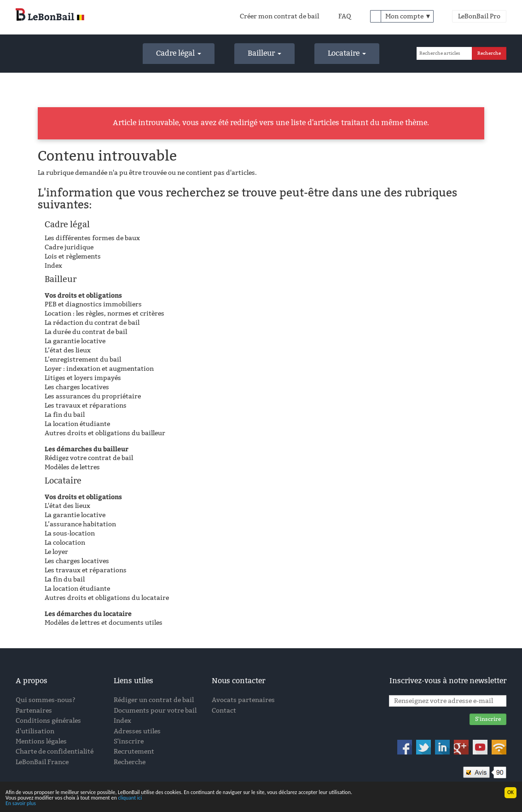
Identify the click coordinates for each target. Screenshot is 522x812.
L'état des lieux (67, 506)
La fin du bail (65, 415)
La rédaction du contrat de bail (92, 323)
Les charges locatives (77, 387)
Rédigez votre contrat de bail (89, 458)
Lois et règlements (73, 256)
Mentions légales (41, 741)
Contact (224, 711)
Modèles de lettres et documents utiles (104, 623)
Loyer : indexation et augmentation (99, 369)
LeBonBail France (42, 762)
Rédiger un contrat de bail (154, 700)
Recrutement (134, 752)
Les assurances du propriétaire (93, 396)
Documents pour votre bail (155, 711)
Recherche (130, 762)
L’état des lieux (68, 350)
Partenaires (34, 711)
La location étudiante (77, 424)
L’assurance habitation (80, 524)
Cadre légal (179, 53)
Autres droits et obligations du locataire (107, 598)
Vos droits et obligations (83, 295)
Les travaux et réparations (86, 406)
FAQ (345, 16)
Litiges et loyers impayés (83, 378)
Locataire (347, 53)
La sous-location (70, 533)
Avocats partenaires (243, 700)
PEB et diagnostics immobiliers (93, 304)
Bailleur (264, 53)
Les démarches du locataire (88, 613)
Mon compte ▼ (408, 16)
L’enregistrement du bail (83, 360)
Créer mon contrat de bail (279, 16)
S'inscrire (129, 741)
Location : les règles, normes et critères (104, 314)
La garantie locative (75, 341)
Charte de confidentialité (55, 752)
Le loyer (56, 552)
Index (53, 266)
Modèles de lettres (72, 467)
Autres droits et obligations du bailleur (105, 433)
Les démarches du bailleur (87, 449)
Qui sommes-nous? (46, 700)
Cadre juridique (69, 247)
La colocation (65, 543)
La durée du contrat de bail (86, 332)
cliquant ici (130, 798)
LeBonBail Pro (479, 16)
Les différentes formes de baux (92, 238)
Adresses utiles (137, 731)
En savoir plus (21, 804)
